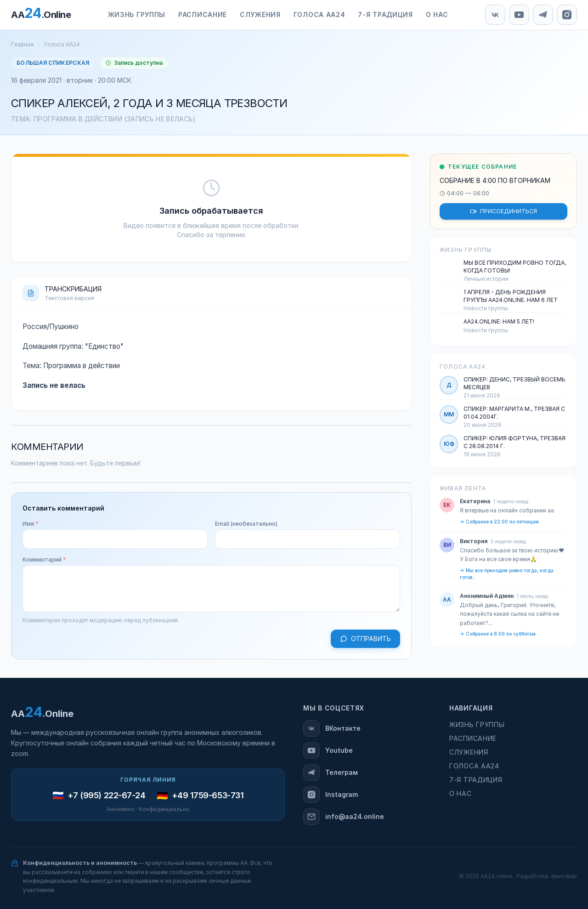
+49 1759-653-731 (208, 795)
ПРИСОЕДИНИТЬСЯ (503, 211)
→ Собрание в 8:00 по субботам (498, 634)
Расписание (203, 14)
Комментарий (44, 560)
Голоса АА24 (319, 14)
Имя (31, 524)
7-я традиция (385, 14)
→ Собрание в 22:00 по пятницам (499, 522)
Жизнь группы (137, 14)
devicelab (564, 876)
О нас (437, 14)
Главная (22, 44)
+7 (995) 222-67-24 (107, 795)
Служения (260, 14)
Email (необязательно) (246, 524)
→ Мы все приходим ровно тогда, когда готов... (507, 574)
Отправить (365, 639)
